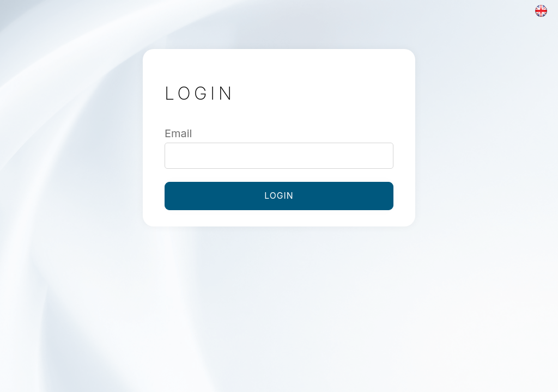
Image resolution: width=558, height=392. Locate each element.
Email (178, 133)
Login (279, 196)
